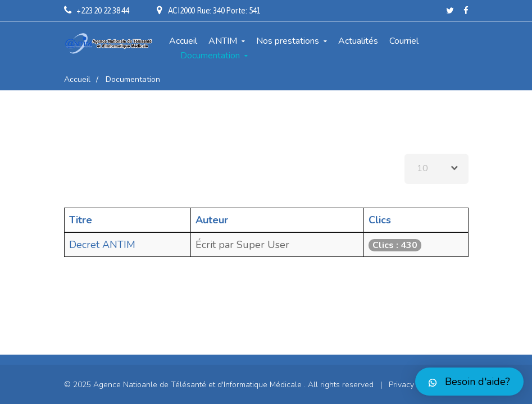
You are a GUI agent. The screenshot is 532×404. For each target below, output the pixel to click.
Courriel (404, 41)
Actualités (358, 41)
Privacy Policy (413, 385)
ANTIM (223, 41)
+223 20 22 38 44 (103, 11)
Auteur (212, 220)
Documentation (210, 56)
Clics (380, 220)
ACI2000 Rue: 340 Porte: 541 (214, 11)
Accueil (183, 41)
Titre (81, 220)
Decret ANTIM (102, 245)
